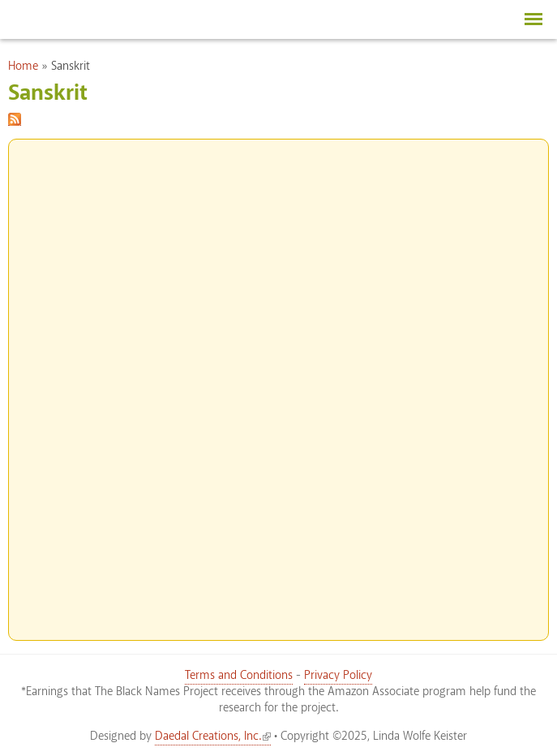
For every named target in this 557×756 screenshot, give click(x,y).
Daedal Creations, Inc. (213, 737)
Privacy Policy (338, 676)
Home (23, 67)
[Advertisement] (279, 383)
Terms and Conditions (239, 676)
